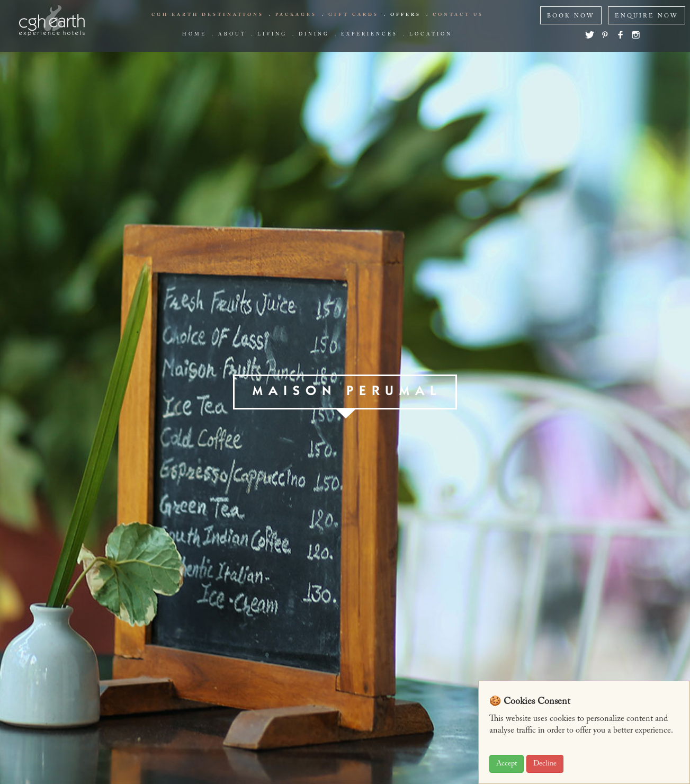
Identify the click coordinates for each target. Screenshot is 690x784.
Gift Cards (353, 15)
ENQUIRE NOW (647, 16)
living (272, 34)
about (232, 34)
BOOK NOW (571, 16)
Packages (296, 15)
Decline (545, 764)
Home (194, 34)
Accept (507, 764)
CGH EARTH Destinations (208, 15)
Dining (314, 34)
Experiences (369, 34)
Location (431, 34)
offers (406, 15)
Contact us (458, 15)
